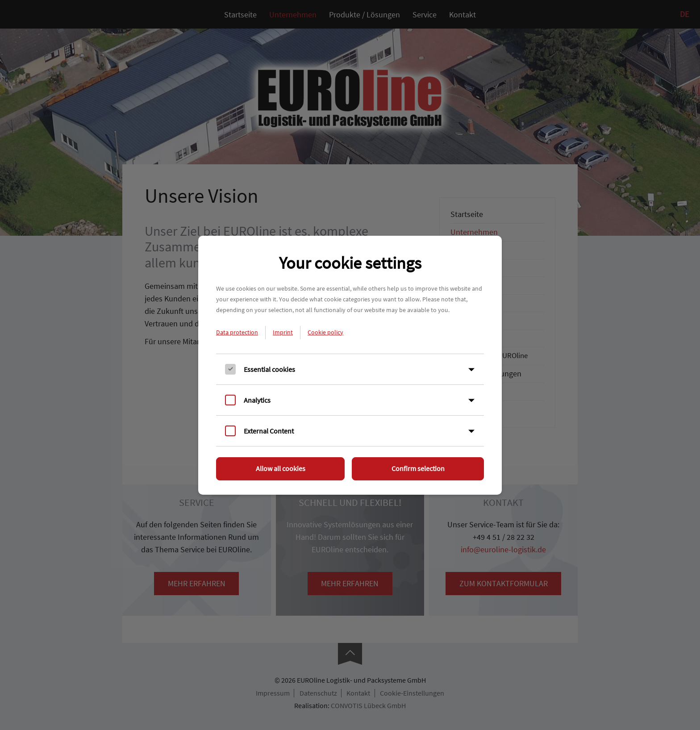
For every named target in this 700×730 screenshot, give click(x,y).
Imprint (283, 332)
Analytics (257, 400)
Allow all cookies (281, 468)
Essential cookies (269, 369)
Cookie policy (325, 332)
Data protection (237, 332)
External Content (269, 431)
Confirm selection (418, 468)
